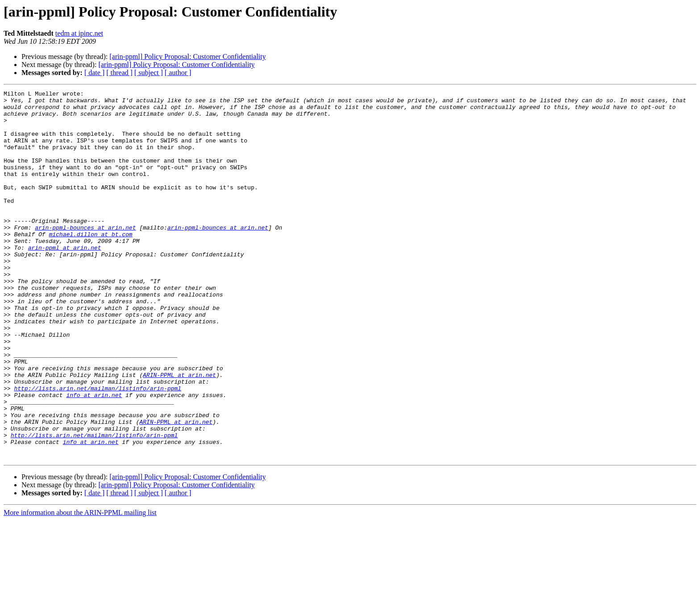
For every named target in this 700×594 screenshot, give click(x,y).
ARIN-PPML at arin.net (179, 432)
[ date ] (94, 73)
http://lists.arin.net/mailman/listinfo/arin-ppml (97, 448)
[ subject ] (149, 73)
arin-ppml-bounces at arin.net (85, 255)
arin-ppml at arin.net (65, 280)
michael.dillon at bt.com (90, 264)
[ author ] (178, 73)
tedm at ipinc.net (79, 33)
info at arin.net (94, 456)
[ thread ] (119, 73)
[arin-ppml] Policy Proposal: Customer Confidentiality (187, 56)
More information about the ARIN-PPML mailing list (80, 586)
